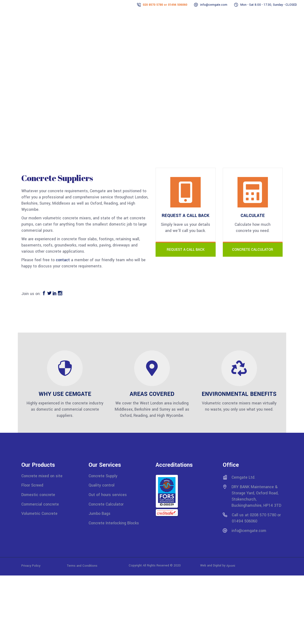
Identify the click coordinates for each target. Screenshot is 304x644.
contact (63, 260)
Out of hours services (108, 495)
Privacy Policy (44, 565)
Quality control (102, 485)
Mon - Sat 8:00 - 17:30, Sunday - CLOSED (269, 5)
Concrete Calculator (106, 504)
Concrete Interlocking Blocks (114, 523)
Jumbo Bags (100, 514)
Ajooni (231, 565)
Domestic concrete (38, 495)
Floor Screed (32, 485)
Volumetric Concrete (39, 514)
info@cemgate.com (214, 5)
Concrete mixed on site (42, 476)
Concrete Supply (103, 476)
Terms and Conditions (82, 565)
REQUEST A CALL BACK (186, 250)
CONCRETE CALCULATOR (253, 250)
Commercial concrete (40, 504)
